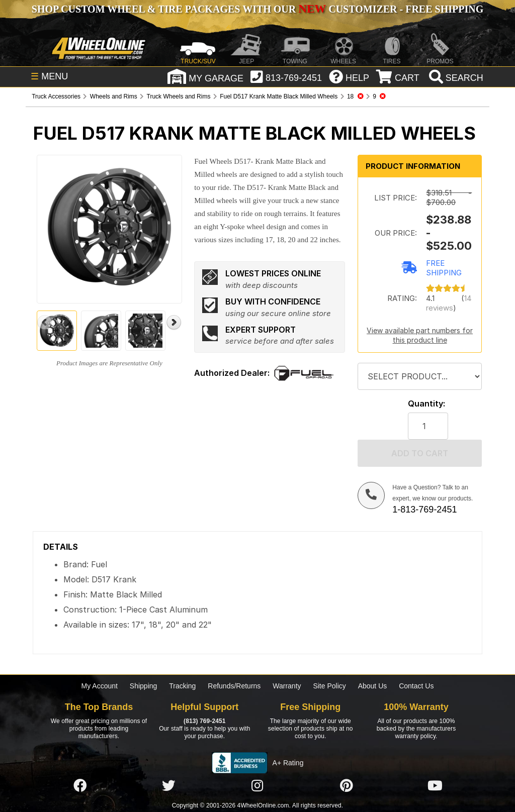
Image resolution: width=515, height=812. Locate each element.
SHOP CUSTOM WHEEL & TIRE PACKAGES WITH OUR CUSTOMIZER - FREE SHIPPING (257, 9)
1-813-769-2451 (424, 510)
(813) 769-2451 (204, 721)
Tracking (182, 686)
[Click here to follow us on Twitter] (168, 786)
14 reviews (449, 303)
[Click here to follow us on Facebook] (80, 786)
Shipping (144, 686)
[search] (455, 78)
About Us (373, 686)
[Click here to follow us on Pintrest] (347, 786)
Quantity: (426, 404)
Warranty (287, 686)
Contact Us (416, 686)
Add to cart (420, 453)
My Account (100, 686)
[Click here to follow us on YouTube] (435, 786)
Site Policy (329, 686)
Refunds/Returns (234, 686)
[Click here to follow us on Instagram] (257, 786)
